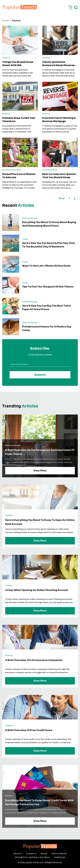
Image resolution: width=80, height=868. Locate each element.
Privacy (44, 854)
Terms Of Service (59, 854)
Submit (40, 375)
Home (6, 21)
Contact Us (31, 854)
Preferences (60, 857)
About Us (17, 854)
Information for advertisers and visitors (32, 857)
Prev (62, 198)
